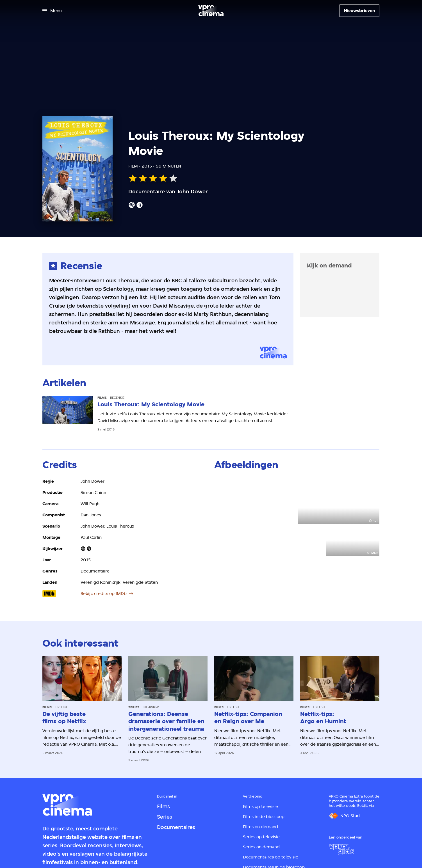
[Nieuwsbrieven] (359, 11)
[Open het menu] (52, 11)
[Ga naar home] (211, 11)
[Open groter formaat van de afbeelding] (255, 501)
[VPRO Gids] (341, 850)
